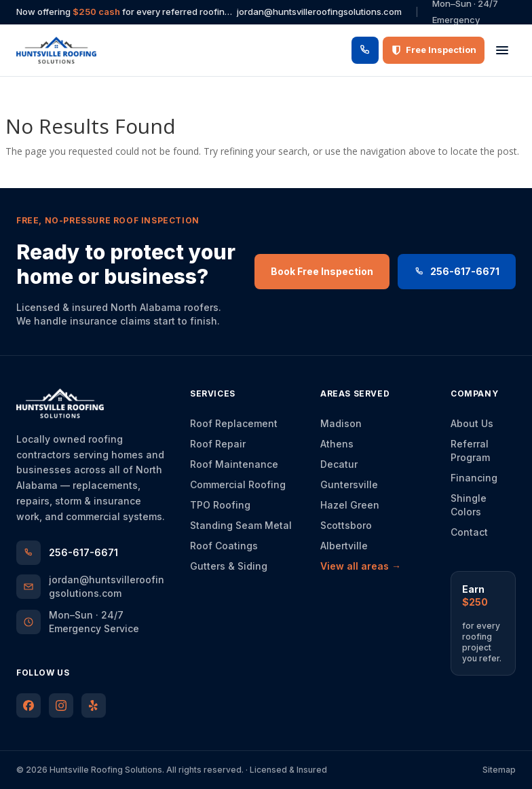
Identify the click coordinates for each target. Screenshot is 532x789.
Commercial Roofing (238, 484)
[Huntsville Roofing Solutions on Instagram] (61, 705)
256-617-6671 (457, 271)
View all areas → (361, 566)
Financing (474, 478)
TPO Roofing (220, 505)
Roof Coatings (224, 546)
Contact (469, 532)
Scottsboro (346, 525)
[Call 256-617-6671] (365, 50)
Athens (337, 444)
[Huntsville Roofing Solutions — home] (56, 50)
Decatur (339, 464)
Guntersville (349, 484)
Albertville (344, 546)
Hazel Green (350, 505)
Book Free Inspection (322, 271)
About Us (472, 423)
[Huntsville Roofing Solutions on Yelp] (94, 705)
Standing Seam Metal (241, 525)
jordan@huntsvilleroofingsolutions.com (319, 12)
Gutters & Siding (229, 566)
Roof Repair (218, 444)
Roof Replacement (234, 423)
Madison (341, 423)
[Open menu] (502, 50)
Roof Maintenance (234, 464)
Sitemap (499, 770)
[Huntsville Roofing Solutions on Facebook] (28, 705)
